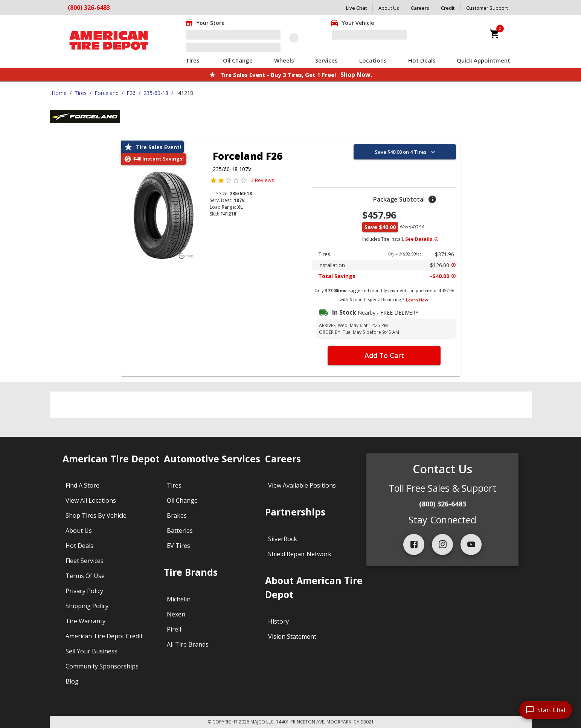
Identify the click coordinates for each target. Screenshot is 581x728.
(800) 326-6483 (443, 504)
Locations (373, 60)
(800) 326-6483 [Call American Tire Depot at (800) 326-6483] (89, 8)
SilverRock (283, 539)
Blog (72, 681)
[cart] (495, 34)
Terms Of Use (85, 576)
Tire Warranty (85, 621)
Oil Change (238, 60)
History (278, 621)
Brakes (177, 515)
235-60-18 (156, 93)
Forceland (107, 93)
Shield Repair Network (300, 554)
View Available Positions (302, 485)
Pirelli (175, 629)
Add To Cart (384, 355)
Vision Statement (292, 636)
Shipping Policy (87, 606)
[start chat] (546, 710)
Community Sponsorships (102, 666)
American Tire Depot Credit (104, 636)
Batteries (180, 531)
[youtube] (471, 544)
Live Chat (356, 8)
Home (59, 93)
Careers (420, 8)
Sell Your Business (91, 651)
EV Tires (178, 546)
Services (326, 60)
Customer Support (487, 8)
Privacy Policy (84, 591)
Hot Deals (422, 60)
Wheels (284, 60)
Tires (193, 60)
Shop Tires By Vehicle (96, 515)
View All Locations (91, 500)
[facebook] (414, 544)
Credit (448, 8)
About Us (389, 8)
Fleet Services (85, 561)
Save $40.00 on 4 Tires (406, 152)
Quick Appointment (483, 60)
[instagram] (442, 544)
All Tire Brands (188, 644)
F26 (131, 93)
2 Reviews (263, 180)
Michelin (179, 599)
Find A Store (82, 485)
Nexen (176, 614)
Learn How (417, 300)
